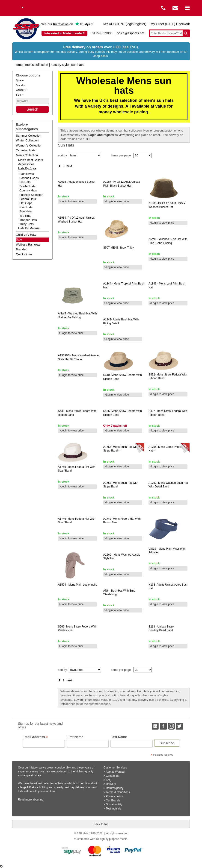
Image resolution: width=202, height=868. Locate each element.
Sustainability (114, 804)
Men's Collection (37, 65)
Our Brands (113, 801)
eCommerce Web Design (89, 839)
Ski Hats (25, 182)
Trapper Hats (28, 220)
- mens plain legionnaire (78, 585)
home (19, 65)
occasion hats (26, 150)
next (69, 166)
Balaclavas (27, 174)
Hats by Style (60, 65)
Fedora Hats (28, 199)
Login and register (101, 135)
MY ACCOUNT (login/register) (125, 24)
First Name (75, 737)
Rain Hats (26, 207)
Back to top (101, 824)
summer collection (29, 136)
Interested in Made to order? (64, 33)
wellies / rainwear (28, 245)
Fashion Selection (31, 195)
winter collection (27, 140)
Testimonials (113, 809)
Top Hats (25, 216)
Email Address (35, 737)
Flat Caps (26, 203)
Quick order (24, 254)
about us (38, 800)
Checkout (183, 24)
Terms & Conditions (118, 792)
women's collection (29, 145)
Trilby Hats (27, 224)
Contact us (112, 776)
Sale (19, 239)
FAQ (109, 780)
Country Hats (28, 190)
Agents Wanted (115, 772)
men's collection (27, 155)
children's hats (26, 235)
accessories (26, 164)
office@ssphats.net (131, 33)
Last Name (119, 737)
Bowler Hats (27, 186)
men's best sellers (31, 160)
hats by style (27, 168)
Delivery (111, 784)
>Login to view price (71, 201)
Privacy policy (114, 796)
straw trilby (119, 248)
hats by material (29, 228)
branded (22, 249)
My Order (157, 24)
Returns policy (115, 788)
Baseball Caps (29, 178)
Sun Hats (77, 65)
